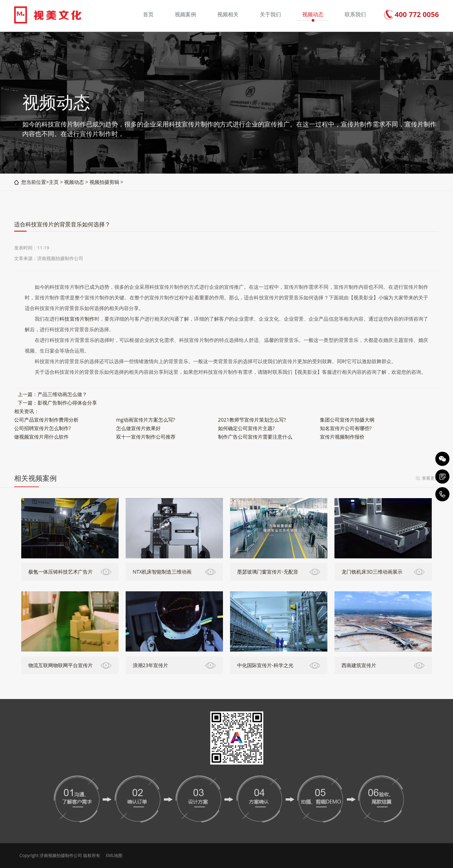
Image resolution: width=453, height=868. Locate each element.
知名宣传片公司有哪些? (346, 428)
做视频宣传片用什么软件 (41, 437)
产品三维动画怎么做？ (62, 394)
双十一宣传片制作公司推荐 (146, 437)
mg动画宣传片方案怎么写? (146, 420)
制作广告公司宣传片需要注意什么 (255, 437)
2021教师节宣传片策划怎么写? (252, 420)
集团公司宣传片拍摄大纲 (347, 420)
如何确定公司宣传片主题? (246, 428)
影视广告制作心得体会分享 (67, 403)
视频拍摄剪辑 (104, 182)
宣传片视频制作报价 (342, 437)
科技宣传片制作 (77, 319)
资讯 (29, 411)
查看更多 (430, 478)
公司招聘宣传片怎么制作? (42, 428)
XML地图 (114, 855)
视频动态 (74, 182)
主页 (54, 182)
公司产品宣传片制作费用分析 (46, 420)
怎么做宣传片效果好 (138, 428)
